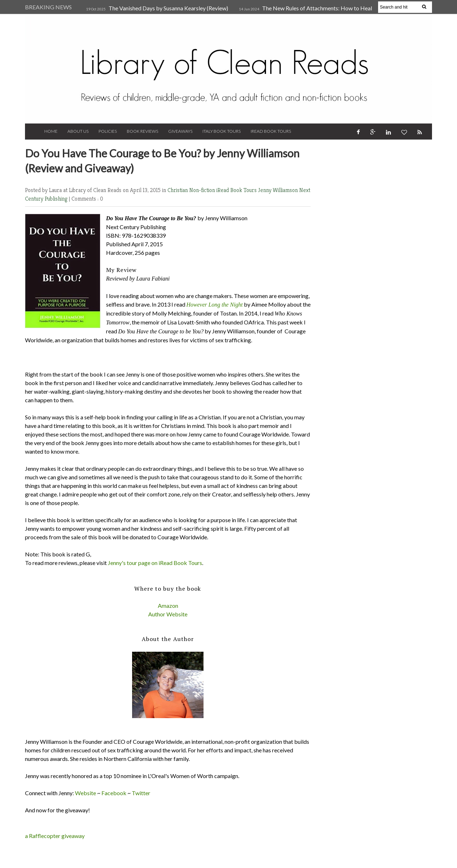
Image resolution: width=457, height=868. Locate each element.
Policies (108, 131)
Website (86, 793)
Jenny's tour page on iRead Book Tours (155, 563)
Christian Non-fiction (192, 190)
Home (51, 131)
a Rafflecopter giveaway (55, 836)
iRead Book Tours (271, 131)
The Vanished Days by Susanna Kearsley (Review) (168, 8)
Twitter (141, 793)
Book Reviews (142, 131)
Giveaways (180, 131)
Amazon (168, 605)
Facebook (114, 793)
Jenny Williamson (279, 190)
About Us (78, 131)
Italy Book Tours (222, 131)
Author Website (168, 614)
